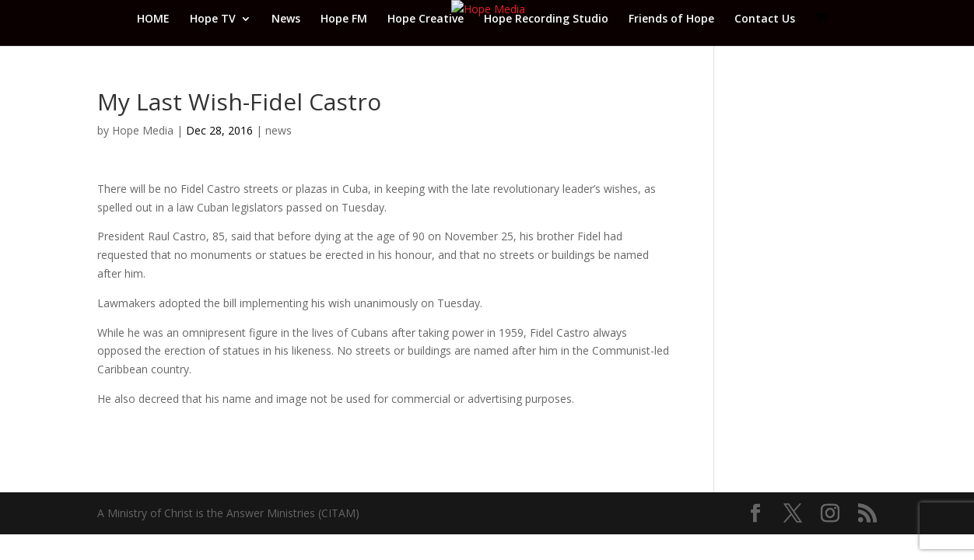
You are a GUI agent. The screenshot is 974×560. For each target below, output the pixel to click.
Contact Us (765, 19)
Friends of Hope (671, 19)
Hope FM (344, 19)
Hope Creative (426, 19)
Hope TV (213, 19)
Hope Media (143, 130)
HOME (153, 19)
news (279, 130)
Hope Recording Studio (546, 19)
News (286, 19)
